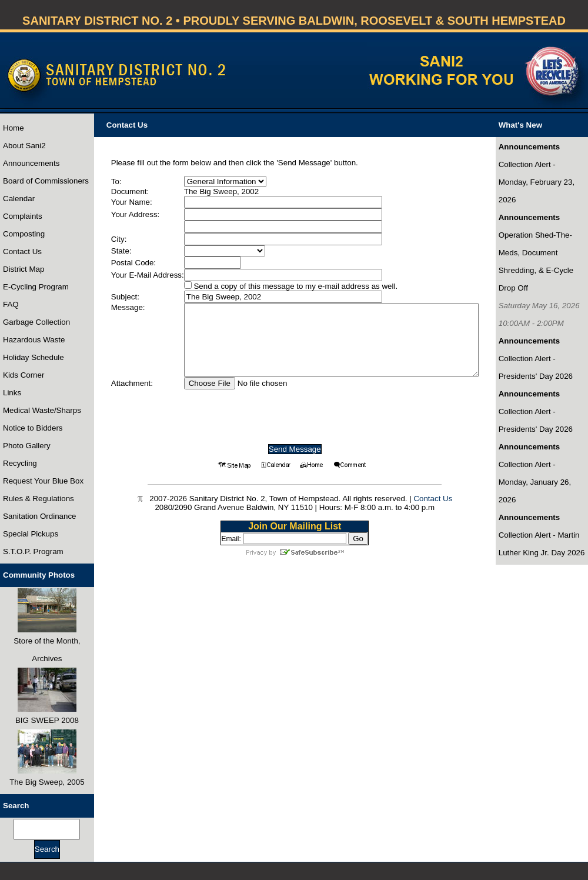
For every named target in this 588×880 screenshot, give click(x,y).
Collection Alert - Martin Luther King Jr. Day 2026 (542, 544)
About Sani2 (24, 146)
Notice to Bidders (33, 428)
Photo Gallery (27, 446)
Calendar (19, 199)
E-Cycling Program (36, 287)
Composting (24, 234)
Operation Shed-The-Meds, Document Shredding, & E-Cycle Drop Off (536, 261)
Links (12, 393)
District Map (24, 269)
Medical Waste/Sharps (42, 410)
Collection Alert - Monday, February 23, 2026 (537, 182)
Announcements (31, 163)
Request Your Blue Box (43, 481)
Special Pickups (31, 534)
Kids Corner (24, 375)
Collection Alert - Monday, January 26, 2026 (535, 482)
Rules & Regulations (39, 499)
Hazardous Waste (34, 340)
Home (14, 128)
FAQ (11, 304)
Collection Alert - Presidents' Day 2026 (536, 367)
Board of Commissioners (46, 181)
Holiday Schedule (34, 357)
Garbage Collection (36, 322)
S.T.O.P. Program (33, 551)
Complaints (23, 216)
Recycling (20, 463)
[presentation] (295, 412)
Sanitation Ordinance (39, 516)
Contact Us (22, 251)
